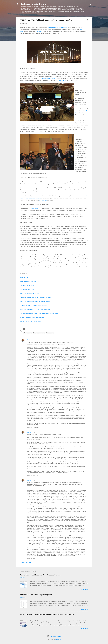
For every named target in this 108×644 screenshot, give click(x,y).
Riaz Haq (29, 340)
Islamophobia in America (27, 289)
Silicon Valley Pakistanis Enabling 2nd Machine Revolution (36, 301)
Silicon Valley (50, 333)
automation (34, 182)
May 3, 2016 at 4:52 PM (33, 427)
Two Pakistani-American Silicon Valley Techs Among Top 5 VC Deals (39, 314)
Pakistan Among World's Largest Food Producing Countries (40, 575)
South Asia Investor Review (33, 4)
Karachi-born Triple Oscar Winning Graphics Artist (33, 306)
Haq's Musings (24, 277)
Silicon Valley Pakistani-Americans (29, 293)
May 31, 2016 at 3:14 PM (33, 558)
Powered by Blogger (54, 636)
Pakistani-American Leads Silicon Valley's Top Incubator (35, 297)
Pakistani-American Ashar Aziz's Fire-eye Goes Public (35, 310)
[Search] (91, 5)
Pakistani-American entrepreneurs (57, 28)
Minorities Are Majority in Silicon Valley (31, 322)
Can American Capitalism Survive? (29, 281)
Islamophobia (43, 200)
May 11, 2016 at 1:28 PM (33, 475)
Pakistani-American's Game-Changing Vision (32, 318)
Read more (85, 589)
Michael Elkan (58, 640)
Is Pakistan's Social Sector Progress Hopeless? (36, 595)
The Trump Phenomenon (27, 285)
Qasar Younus (40, 32)
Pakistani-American (39, 333)
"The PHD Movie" (62, 80)
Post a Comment (26, 562)
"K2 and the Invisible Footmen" (48, 78)
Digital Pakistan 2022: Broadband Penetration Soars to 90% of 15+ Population (47, 614)
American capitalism (35, 208)
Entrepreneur (28, 333)
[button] (87, 20)
